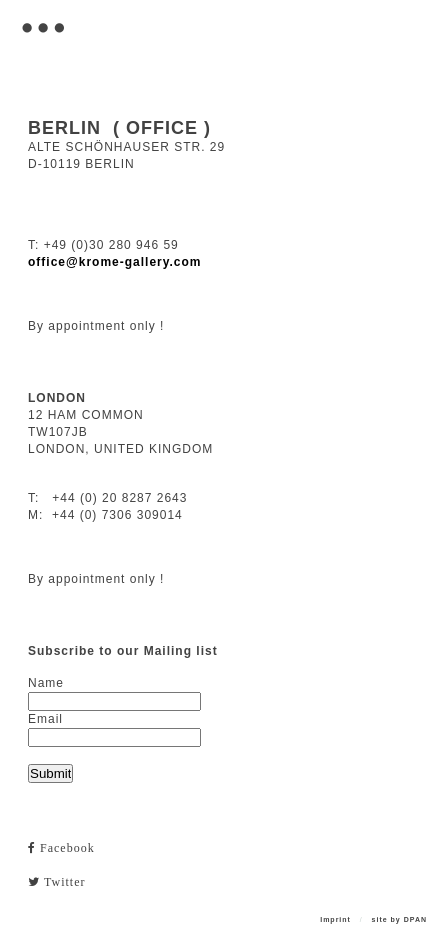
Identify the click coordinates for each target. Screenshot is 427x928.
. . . (40, 12)
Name (46, 683)
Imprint (335, 919)
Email (45, 719)
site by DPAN (399, 919)
